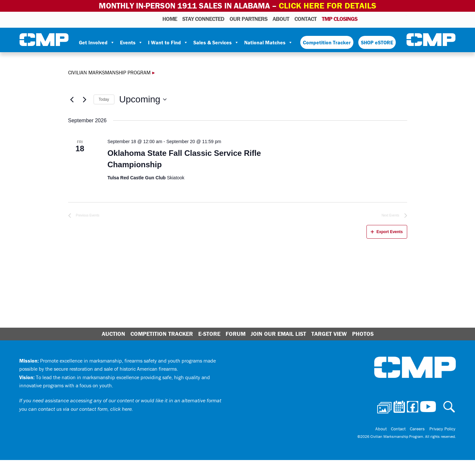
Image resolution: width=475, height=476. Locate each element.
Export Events (387, 231)
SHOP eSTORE (377, 42)
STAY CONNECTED (203, 18)
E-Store (209, 334)
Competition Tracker (327, 42)
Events (131, 42)
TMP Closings (340, 18)
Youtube (402, 18)
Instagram (393, 18)
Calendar (375, 18)
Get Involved (97, 42)
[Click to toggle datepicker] (143, 99)
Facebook (384, 18)
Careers (419, 428)
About (281, 18)
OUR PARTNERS (248, 18)
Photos (365, 18)
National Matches (268, 42)
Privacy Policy (443, 428)
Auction (113, 334)
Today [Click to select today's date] (104, 99)
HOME (170, 18)
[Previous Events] (72, 99)
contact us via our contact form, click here (85, 409)
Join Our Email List (278, 334)
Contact (305, 18)
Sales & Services (216, 42)
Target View (329, 334)
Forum (236, 334)
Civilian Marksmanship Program (44, 39)
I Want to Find (168, 42)
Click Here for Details (328, 6)
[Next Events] (85, 99)
